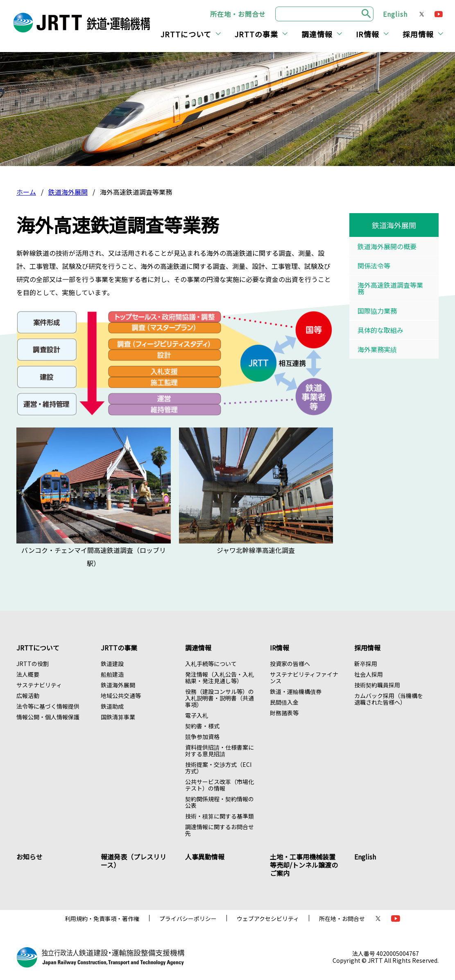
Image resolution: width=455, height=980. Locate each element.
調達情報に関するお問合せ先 (220, 830)
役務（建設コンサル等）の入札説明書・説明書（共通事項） (220, 698)
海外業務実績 (377, 349)
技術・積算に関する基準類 (220, 816)
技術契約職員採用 (377, 685)
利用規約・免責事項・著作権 (102, 919)
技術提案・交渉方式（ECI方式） (218, 768)
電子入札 (197, 715)
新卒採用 (366, 664)
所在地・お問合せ (238, 14)
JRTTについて (186, 34)
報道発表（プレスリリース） (134, 861)
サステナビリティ (39, 685)
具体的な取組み (380, 330)
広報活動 (28, 696)
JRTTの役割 (33, 664)
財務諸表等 (284, 713)
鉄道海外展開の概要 (387, 246)
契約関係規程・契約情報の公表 (220, 802)
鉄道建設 (112, 664)
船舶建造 (112, 674)
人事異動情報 (205, 857)
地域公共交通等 (121, 696)
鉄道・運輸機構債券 (296, 691)
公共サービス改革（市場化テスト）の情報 (220, 785)
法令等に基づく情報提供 (48, 706)
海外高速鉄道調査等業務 (390, 288)
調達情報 (317, 34)
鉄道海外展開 (68, 192)
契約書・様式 (202, 726)
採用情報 (418, 34)
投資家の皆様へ (290, 664)
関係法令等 (374, 266)
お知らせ (29, 857)
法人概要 (28, 674)
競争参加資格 (202, 737)
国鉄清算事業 (118, 717)
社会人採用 (369, 674)
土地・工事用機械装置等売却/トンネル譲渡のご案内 (304, 865)
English (395, 14)
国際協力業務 (377, 311)
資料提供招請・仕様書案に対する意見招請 (220, 750)
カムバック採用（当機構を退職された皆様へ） (389, 699)
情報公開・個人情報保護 (48, 717)
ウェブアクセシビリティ (268, 919)
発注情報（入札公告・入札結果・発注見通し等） (220, 678)
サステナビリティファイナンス (304, 678)
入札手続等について (211, 664)
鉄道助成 (112, 706)
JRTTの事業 (256, 34)
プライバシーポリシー (188, 919)
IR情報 (368, 34)
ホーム (26, 192)
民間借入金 (284, 702)
